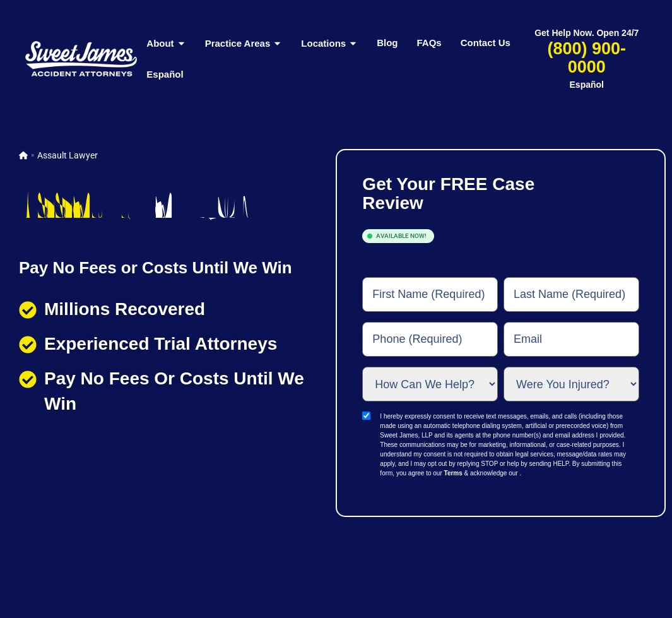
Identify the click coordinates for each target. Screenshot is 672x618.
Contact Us (486, 43)
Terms (453, 473)
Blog (387, 43)
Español (165, 74)
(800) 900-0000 (587, 58)
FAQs (429, 43)
